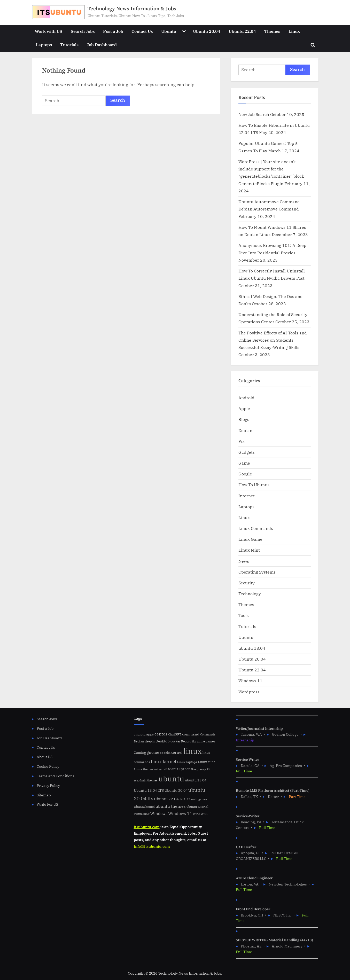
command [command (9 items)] (191, 734)
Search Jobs (83, 31)
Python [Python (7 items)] (185, 769)
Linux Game (250, 539)
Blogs (244, 419)
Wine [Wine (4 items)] (196, 814)
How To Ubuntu (254, 485)
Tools (244, 615)
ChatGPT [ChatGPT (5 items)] (175, 734)
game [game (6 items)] (201, 741)
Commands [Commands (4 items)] (208, 734)
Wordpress (249, 692)
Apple (244, 408)
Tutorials (69, 45)
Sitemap (44, 795)
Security (247, 583)
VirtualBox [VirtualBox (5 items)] (142, 814)
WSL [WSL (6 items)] (204, 814)
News (244, 561)
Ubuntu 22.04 (242, 31)
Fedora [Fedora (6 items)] (186, 741)
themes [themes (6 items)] (152, 780)
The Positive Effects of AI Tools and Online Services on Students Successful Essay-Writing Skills (273, 340)
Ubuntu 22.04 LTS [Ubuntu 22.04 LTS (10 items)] (170, 799)
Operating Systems (257, 572)
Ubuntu (169, 31)
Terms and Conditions (56, 776)
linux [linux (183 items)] (193, 751)
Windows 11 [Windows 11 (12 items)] (180, 813)
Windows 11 (250, 681)
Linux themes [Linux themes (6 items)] (144, 769)
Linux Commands (256, 528)
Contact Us (142, 31)
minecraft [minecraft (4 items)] (161, 769)
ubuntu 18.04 (252, 648)
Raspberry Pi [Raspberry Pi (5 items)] (200, 769)
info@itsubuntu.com (152, 846)
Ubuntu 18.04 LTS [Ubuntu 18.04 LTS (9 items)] (149, 790)
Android (246, 398)
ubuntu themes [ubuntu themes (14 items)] (171, 806)
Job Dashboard (102, 45)
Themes (272, 31)
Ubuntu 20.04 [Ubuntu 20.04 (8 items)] (176, 790)
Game (244, 463)
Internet (247, 496)
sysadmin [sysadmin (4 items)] (140, 780)
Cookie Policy (48, 766)
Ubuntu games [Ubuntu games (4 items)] (197, 799)
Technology (250, 594)
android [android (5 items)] (140, 734)
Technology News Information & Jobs (132, 9)
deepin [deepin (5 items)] (150, 741)
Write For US (47, 804)
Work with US (49, 31)
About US (45, 757)
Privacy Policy (48, 785)
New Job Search (254, 114)
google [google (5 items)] (165, 753)
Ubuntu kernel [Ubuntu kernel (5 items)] (144, 807)
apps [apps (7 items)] (150, 734)
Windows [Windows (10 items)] (159, 814)
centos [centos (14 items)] (161, 734)
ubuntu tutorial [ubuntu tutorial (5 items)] (197, 807)
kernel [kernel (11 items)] (177, 752)
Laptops (44, 45)
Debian (245, 430)
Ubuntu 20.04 (207, 31)
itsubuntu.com (147, 827)
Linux (294, 31)
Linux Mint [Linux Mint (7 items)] (206, 762)
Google (245, 474)
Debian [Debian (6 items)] (139, 741)
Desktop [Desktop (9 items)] (163, 741)
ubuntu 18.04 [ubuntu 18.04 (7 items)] (196, 780)
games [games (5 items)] (210, 741)
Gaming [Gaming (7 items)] (140, 753)
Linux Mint (249, 550)
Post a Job (113, 31)
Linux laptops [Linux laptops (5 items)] (187, 762)
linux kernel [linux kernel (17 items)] (164, 761)
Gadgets (247, 452)
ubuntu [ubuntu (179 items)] (171, 779)
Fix (242, 441)
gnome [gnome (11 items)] (153, 752)
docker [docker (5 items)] (175, 741)
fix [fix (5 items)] (194, 741)
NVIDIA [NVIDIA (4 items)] (173, 769)
